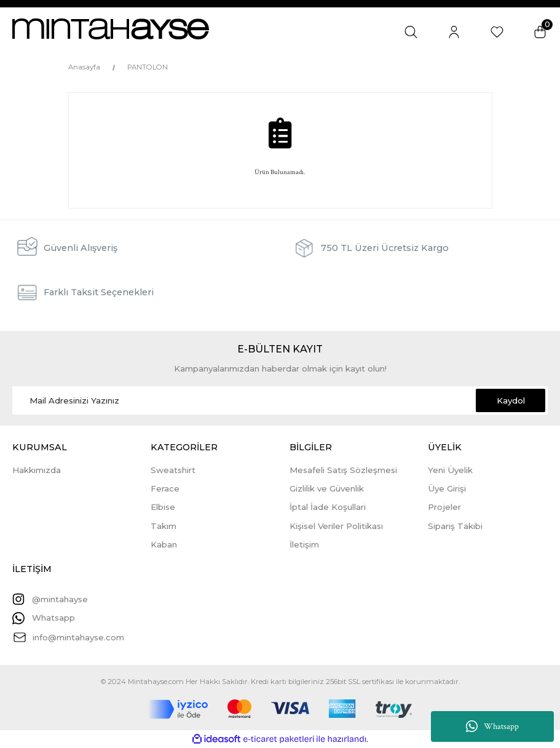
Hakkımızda (37, 470)
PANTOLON (148, 67)
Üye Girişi (447, 488)
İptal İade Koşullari (328, 507)
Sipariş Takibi (455, 526)
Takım (164, 526)
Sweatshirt (173, 470)
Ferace (165, 488)
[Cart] (540, 32)
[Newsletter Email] (280, 400)
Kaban (164, 544)
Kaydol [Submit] (511, 400)
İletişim (304, 544)
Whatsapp (492, 726)
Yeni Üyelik (450, 470)
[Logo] (111, 29)
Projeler (444, 507)
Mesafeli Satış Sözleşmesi (343, 470)
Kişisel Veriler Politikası (336, 526)
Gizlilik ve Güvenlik (327, 488)
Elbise (163, 507)
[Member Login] (454, 32)
